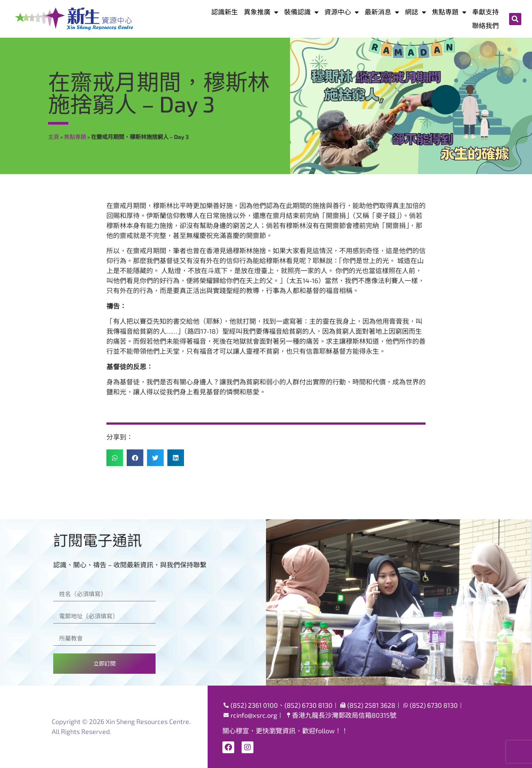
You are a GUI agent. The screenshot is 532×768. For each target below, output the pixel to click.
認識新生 (225, 12)
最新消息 (382, 12)
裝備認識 (301, 12)
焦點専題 (449, 12)
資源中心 (342, 12)
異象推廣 (261, 12)
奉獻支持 (485, 12)
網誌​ (415, 12)
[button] (515, 19)
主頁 (54, 137)
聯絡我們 (485, 26)
